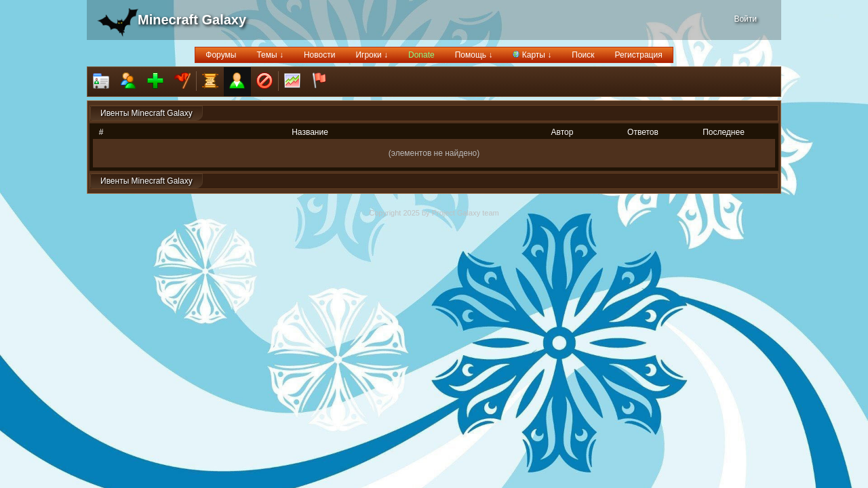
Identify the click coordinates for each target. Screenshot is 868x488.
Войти (745, 19)
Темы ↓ (270, 55)
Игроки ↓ (372, 55)
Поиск (583, 55)
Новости (319, 55)
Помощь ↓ (474, 55)
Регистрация (639, 55)
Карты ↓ (532, 55)
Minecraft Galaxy (192, 20)
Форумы (221, 55)
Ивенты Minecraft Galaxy (146, 113)
